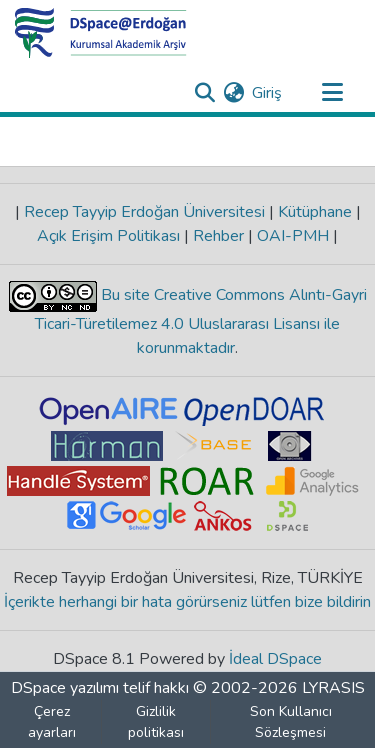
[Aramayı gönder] (204, 93)
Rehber (218, 236)
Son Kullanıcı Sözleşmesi (291, 722)
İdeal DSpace (275, 659)
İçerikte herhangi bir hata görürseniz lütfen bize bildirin (187, 602)
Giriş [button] (268, 93)
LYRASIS (333, 688)
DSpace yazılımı (65, 688)
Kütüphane (315, 212)
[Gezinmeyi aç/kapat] (332, 93)
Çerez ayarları (52, 722)
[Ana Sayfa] (101, 33)
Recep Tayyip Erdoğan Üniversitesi (144, 212)
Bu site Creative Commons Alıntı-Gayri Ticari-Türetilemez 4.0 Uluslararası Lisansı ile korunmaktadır (201, 321)
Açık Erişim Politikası (110, 236)
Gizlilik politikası (156, 722)
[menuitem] (233, 93)
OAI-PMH (293, 236)
